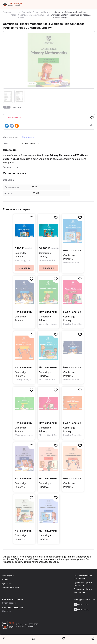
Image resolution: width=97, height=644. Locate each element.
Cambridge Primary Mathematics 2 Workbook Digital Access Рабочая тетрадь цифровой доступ (73, 485)
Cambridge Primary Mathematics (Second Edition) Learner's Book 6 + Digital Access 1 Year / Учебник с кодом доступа (73, 257)
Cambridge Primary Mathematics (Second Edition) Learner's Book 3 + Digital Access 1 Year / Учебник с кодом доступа (73, 319)
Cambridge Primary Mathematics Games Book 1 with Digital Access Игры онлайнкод (47, 255)
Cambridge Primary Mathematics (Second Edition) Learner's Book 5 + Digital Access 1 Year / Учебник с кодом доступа (24, 319)
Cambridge (28, 137)
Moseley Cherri (46, 260)
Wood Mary (20, 260)
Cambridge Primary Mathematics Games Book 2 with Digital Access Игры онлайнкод (71, 430)
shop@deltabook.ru (84, 599)
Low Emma (32, 260)
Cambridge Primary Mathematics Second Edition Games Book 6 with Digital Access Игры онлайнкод (23, 255)
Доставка (7, 583)
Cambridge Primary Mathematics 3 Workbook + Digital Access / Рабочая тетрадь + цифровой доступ (48, 485)
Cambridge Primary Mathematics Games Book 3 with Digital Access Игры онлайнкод (47, 430)
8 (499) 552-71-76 (13, 599)
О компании (8, 576)
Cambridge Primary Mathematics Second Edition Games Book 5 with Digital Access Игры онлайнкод (71, 374)
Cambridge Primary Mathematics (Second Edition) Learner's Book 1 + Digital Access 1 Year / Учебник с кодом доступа (48, 374)
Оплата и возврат (11, 587)
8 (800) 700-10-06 (13, 608)
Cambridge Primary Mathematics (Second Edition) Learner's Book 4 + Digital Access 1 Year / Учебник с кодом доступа (48, 319)
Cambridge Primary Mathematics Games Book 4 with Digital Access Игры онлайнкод (22, 430)
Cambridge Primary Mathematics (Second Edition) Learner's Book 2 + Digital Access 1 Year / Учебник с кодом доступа (24, 374)
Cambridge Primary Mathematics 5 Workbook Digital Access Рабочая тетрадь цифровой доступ (24, 485)
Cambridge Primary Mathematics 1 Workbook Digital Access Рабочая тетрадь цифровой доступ (24, 537)
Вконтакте (81, 610)
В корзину (24, 268)
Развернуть (9, 167)
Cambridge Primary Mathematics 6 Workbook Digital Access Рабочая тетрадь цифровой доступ (48, 537)
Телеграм (81, 604)
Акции (5, 580)
